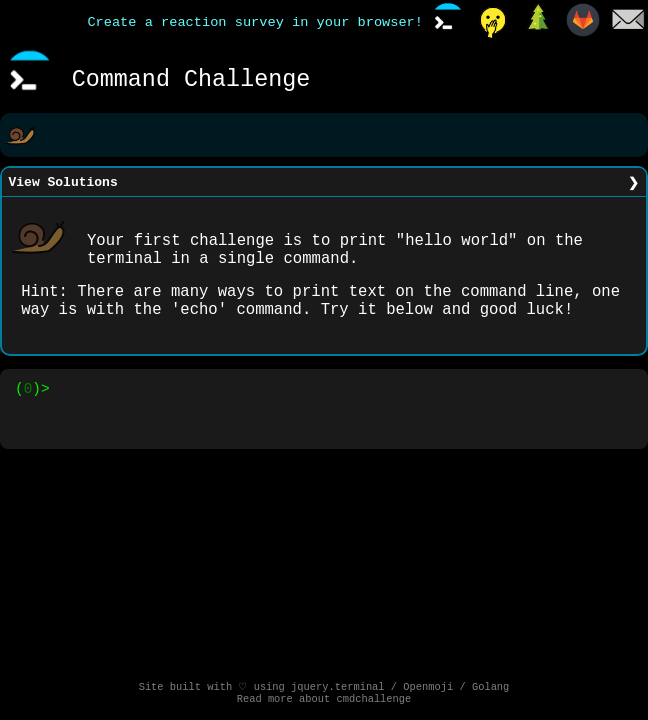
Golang (490, 687)
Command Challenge (191, 80)
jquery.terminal (338, 687)
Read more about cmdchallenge (324, 701)
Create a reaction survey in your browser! (255, 23)
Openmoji (428, 687)
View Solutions (63, 184)
